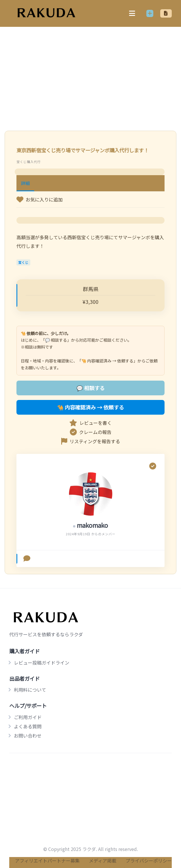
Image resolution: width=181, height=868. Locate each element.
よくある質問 (28, 726)
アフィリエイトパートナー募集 (47, 860)
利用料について (30, 690)
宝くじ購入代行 (29, 162)
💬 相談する (91, 388)
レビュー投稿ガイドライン (42, 663)
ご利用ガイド (28, 717)
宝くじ (23, 262)
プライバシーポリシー (149, 860)
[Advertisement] (90, 72)
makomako (92, 525)
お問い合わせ (28, 736)
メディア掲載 (103, 860)
